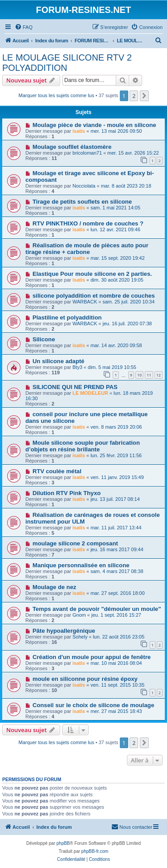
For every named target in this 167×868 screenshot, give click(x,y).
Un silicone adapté (59, 361)
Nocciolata (84, 186)
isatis (79, 131)
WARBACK (85, 302)
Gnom (79, 615)
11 (149, 375)
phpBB (63, 843)
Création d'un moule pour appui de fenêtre (92, 657)
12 (159, 375)
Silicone (44, 339)
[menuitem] (24, 27)
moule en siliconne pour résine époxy (85, 679)
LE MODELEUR (90, 393)
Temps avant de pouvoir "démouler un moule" (97, 609)
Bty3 (77, 367)
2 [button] (134, 96)
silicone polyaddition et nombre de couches (94, 296)
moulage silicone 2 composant (75, 543)
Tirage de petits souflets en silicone (82, 202)
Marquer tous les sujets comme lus (57, 95)
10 (139, 375)
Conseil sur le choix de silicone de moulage (93, 705)
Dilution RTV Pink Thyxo (67, 493)
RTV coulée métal (57, 471)
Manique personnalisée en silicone (81, 565)
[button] (144, 96)
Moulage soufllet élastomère (72, 147)
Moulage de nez (54, 587)
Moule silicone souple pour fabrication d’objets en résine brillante (83, 446)
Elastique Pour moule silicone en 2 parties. (92, 274)
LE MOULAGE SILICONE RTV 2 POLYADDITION (67, 63)
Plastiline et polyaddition (67, 317)
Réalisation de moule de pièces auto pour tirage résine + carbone (87, 249)
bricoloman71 (87, 153)
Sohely (80, 637)
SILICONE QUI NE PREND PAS (75, 387)
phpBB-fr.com (95, 851)
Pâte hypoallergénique (64, 631)
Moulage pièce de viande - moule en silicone (94, 125)
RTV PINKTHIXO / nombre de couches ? (88, 223)
